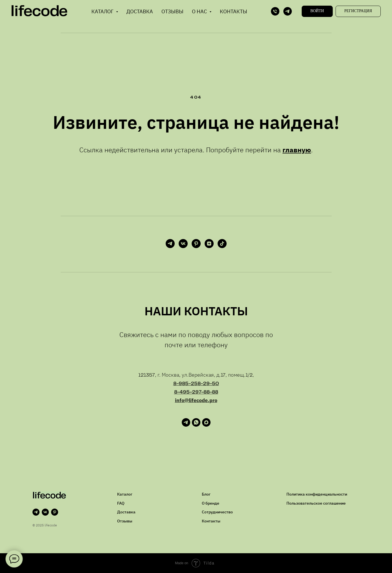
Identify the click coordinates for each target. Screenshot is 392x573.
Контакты (234, 11)
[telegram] (288, 11)
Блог (206, 494)
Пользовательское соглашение (316, 503)
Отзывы (172, 11)
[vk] (183, 244)
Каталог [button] (103, 11)
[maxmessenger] (206, 425)
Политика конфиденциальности (317, 494)
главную (297, 150)
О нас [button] (200, 11)
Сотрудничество (217, 512)
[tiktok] (222, 244)
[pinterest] (196, 244)
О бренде (211, 503)
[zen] (209, 244)
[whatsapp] (196, 425)
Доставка (140, 11)
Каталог (125, 494)
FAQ (121, 503)
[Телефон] (275, 11)
